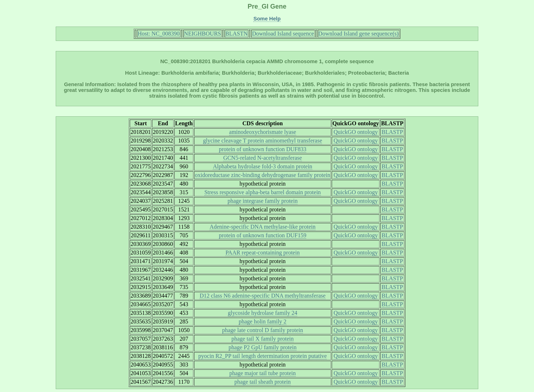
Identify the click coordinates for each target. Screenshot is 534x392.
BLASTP (392, 132)
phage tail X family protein (263, 339)
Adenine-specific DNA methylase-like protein (263, 227)
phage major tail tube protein (263, 373)
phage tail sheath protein (263, 382)
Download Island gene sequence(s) (358, 34)
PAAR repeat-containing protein (262, 253)
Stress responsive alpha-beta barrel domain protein (263, 192)
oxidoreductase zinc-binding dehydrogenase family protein (263, 175)
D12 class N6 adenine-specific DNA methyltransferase (263, 296)
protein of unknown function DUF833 (263, 149)
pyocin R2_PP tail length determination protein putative (263, 356)
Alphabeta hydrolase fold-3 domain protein (262, 166)
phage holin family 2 (263, 321)
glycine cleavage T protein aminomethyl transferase (263, 141)
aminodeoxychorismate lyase (263, 132)
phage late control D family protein (263, 330)
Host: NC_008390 (159, 34)
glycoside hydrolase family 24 (263, 313)
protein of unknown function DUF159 (263, 235)
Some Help (267, 19)
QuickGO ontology (356, 132)
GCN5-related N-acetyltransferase (263, 158)
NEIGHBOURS (202, 34)
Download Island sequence (283, 34)
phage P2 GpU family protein (263, 347)
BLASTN (236, 34)
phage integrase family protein (263, 201)
